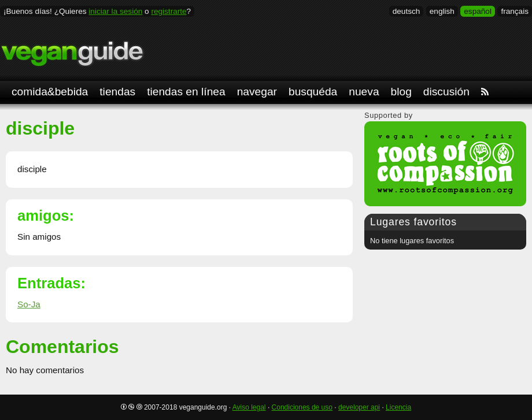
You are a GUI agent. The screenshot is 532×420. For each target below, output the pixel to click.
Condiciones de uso (302, 407)
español (478, 11)
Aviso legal (249, 407)
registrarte (169, 11)
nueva (364, 92)
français (515, 11)
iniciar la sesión (115, 11)
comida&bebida (50, 92)
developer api (359, 407)
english (442, 11)
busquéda (313, 92)
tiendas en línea (186, 92)
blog (401, 92)
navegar (257, 92)
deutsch (407, 11)
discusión (446, 92)
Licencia (398, 407)
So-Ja (29, 304)
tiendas (117, 92)
